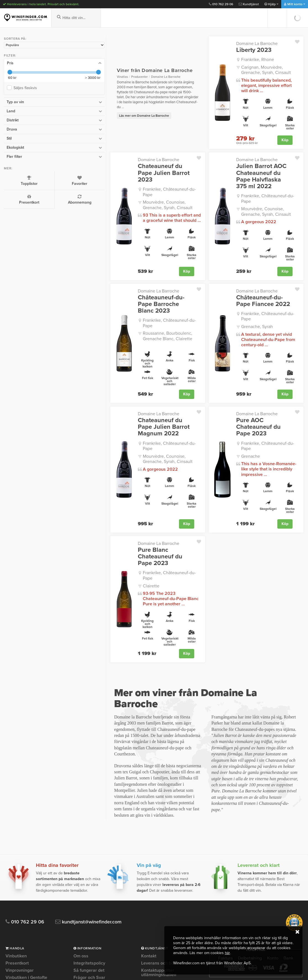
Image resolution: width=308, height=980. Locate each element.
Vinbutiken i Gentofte (26, 878)
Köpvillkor (83, 906)
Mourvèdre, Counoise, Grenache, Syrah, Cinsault (133, 187)
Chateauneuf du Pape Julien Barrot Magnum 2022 (129, 395)
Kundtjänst (249, 4)
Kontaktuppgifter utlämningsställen (159, 873)
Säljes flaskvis (25, 87)
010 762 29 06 (221, 4)
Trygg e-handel (88, 914)
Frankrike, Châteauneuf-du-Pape (126, 177)
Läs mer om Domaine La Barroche (96, 108)
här (227, 953)
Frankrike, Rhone (234, 60)
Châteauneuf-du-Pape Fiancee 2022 (243, 283)
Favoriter (44, 179)
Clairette (103, 527)
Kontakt (149, 856)
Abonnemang (44, 198)
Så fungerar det (89, 870)
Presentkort (17, 198)
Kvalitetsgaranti (89, 885)
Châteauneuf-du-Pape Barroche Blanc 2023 (120, 283)
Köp (285, 135)
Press (79, 899)
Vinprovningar (20, 870)
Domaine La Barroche (233, 44)
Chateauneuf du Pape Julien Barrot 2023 (129, 164)
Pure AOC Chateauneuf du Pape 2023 (249, 395)
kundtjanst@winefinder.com (92, 822)
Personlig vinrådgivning (97, 892)
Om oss (81, 856)
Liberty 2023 (230, 50)
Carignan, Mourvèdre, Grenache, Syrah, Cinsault (255, 70)
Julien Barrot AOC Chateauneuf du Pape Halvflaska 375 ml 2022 (245, 167)
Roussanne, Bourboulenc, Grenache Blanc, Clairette (130, 306)
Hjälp (271, 4)
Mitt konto (295, 4)
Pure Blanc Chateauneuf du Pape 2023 (128, 507)
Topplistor (17, 179)
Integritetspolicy (89, 863)
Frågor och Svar (89, 878)
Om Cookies (85, 921)
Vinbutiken (16, 856)
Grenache (227, 415)
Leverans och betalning (164, 863)
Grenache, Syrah (233, 303)
